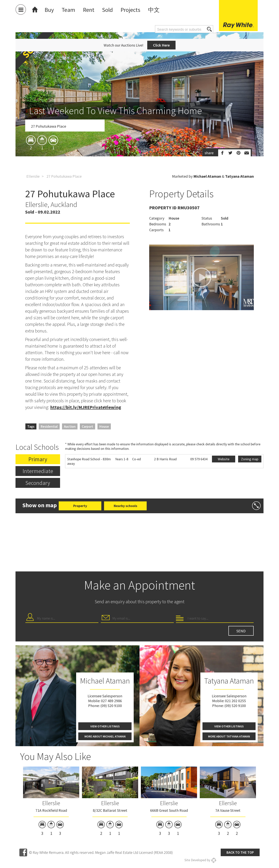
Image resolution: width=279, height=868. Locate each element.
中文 (154, 10)
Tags (31, 426)
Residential (49, 426)
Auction (70, 426)
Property (80, 506)
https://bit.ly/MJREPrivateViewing (86, 407)
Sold (107, 10)
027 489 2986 (111, 701)
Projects (130, 10)
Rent (89, 10)
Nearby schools (125, 506)
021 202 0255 (235, 701)
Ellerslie (33, 176)
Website (224, 459)
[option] (139, 117)
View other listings (105, 726)
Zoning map (250, 459)
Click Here (161, 45)
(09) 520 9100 (111, 706)
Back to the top (240, 852)
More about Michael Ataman (105, 736)
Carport (87, 426)
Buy (49, 10)
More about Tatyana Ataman (229, 736)
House (104, 426)
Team (68, 10)
